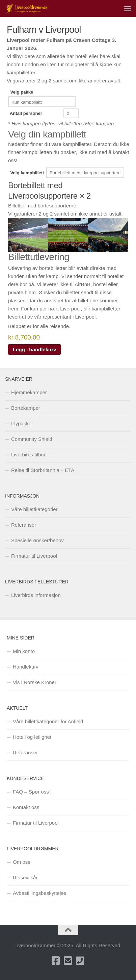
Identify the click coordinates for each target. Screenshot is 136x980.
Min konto (24, 651)
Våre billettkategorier (34, 509)
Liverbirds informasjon (36, 595)
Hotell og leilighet (32, 737)
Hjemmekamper (29, 392)
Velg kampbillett (27, 173)
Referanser (24, 525)
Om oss (22, 862)
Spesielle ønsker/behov (37, 540)
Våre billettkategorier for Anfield (48, 721)
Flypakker (22, 423)
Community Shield (32, 439)
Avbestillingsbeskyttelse (39, 893)
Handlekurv (26, 667)
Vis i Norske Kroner (35, 682)
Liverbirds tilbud (29, 455)
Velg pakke (22, 92)
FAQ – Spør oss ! (32, 792)
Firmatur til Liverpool (34, 556)
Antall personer (26, 113)
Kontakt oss (26, 807)
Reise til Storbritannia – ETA (43, 470)
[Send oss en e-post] (68, 961)
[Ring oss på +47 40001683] (80, 961)
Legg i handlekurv (34, 349)
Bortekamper (26, 408)
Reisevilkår (25, 877)
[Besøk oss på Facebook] (56, 961)
